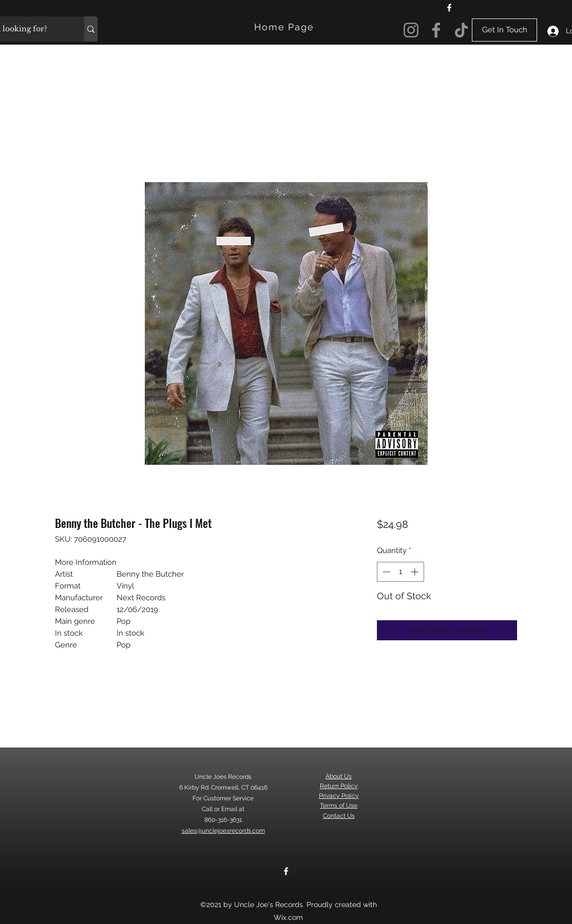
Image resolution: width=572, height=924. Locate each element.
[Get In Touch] (504, 30)
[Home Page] (285, 27)
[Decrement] (385, 572)
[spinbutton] (400, 572)
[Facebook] (449, 8)
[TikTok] (461, 30)
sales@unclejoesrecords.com (223, 831)
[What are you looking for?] (91, 29)
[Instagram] (411, 30)
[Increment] (416, 572)
